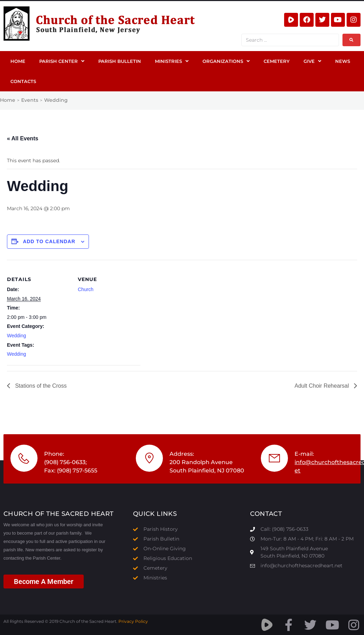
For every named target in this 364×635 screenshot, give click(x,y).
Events (30, 100)
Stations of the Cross (40, 386)
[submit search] (351, 40)
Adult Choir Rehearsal (322, 386)
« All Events (23, 138)
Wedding (16, 336)
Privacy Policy (133, 621)
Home (8, 100)
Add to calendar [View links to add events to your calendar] (49, 241)
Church (86, 289)
